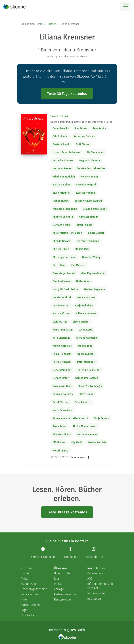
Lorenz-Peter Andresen (66, 152)
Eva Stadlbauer (61, 281)
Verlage (59, 589)
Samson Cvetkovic (63, 394)
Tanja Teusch (102, 418)
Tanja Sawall (60, 426)
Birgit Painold (84, 225)
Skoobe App (28, 584)
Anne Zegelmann (89, 217)
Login (24, 610)
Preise (25, 579)
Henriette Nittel (62, 297)
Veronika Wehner (87, 435)
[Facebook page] (71, 553)
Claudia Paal (82, 249)
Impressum (95, 599)
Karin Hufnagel (61, 314)
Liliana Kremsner (86, 314)
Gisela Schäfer (81, 322)
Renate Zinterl (61, 378)
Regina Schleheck (90, 161)
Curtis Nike (59, 265)
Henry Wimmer (89, 177)
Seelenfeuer (59, 116)
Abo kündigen (96, 593)
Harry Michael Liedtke (65, 289)
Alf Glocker (59, 443)
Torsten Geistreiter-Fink (91, 169)
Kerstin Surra (61, 451)
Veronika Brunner (63, 161)
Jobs (57, 579)
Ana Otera (81, 128)
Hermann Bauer (62, 169)
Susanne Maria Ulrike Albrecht (70, 418)
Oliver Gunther (86, 354)
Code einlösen (30, 594)
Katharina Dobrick (84, 136)
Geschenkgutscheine (34, 589)
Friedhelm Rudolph (64, 177)
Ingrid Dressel (61, 306)
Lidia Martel (60, 322)
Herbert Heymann (95, 289)
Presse (58, 584)
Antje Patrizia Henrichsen (67, 233)
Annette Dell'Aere (63, 217)
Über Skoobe (62, 573)
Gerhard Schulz (62, 225)
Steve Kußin (86, 394)
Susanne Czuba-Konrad (88, 201)
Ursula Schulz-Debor (95, 209)
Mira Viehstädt (61, 338)
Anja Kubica (100, 128)
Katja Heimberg (84, 306)
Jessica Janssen (86, 297)
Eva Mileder (78, 265)
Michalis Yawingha (86, 338)
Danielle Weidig (91, 257)
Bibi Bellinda (60, 136)
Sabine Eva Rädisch (87, 378)
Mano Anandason (63, 330)
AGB (90, 579)
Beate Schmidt (61, 144)
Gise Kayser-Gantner (94, 273)
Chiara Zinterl (96, 233)
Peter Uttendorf (86, 362)
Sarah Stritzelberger (90, 386)
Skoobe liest (29, 615)
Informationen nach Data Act (100, 586)
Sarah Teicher (61, 402)
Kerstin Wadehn (86, 193)
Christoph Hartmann (64, 257)
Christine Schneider (89, 370)
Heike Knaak (83, 281)
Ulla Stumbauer (95, 152)
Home (40, 24)
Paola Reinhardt (62, 354)
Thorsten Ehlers (62, 435)
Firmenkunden (63, 600)
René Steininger (62, 370)
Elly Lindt (77, 443)
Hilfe (24, 600)
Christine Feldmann (88, 241)
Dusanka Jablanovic (64, 273)
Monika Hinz (85, 346)
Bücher (52, 24)
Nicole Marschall (62, 346)
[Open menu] (125, 6)
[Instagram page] (95, 553)
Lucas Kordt (86, 330)
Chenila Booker (62, 241)
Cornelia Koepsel (86, 185)
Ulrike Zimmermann (85, 426)
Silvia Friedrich (61, 193)
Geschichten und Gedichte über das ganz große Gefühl (82, 122)
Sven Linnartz (83, 402)
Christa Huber (61, 249)
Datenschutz (95, 573)
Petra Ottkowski (62, 362)
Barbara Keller (61, 185)
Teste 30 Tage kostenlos (67, 94)
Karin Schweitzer (63, 410)
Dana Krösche (61, 128)
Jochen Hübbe (61, 201)
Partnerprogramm (65, 594)
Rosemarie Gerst (63, 386)
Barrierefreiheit (31, 605)
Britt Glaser (82, 144)
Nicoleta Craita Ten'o (65, 209)
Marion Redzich (97, 443)
